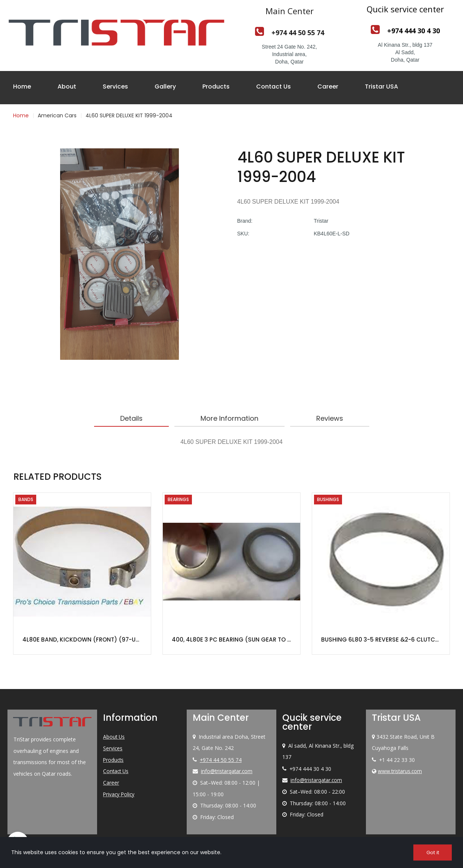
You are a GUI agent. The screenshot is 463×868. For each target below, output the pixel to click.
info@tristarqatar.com (227, 771)
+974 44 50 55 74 (221, 760)
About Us (114, 737)
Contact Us (274, 87)
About (67, 87)
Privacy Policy (119, 794)
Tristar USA (381, 87)
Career (328, 87)
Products (216, 87)
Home (22, 87)
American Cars (57, 115)
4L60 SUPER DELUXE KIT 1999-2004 (129, 115)
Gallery (165, 87)
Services (115, 87)
